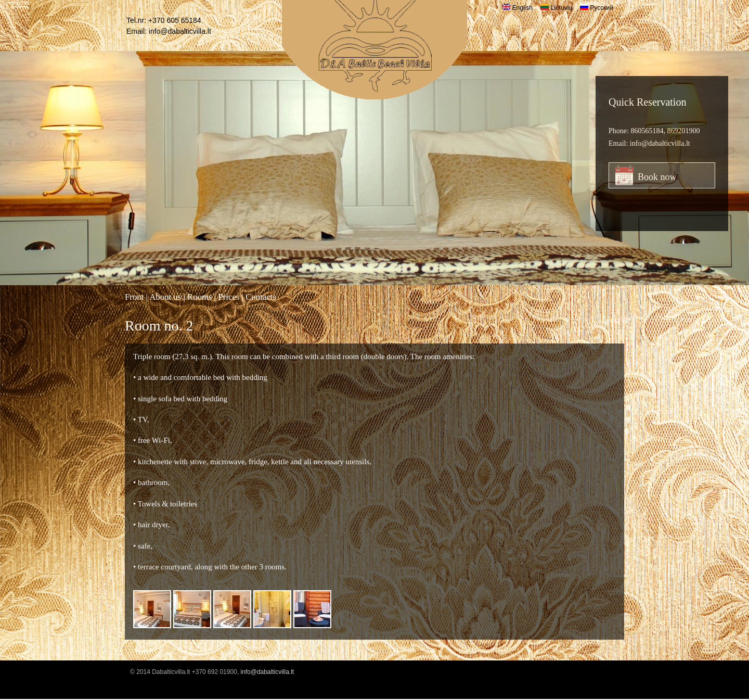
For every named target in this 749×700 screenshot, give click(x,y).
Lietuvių (556, 8)
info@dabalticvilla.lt (180, 31)
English (517, 8)
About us (165, 297)
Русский (597, 8)
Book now (657, 177)
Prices (229, 297)
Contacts (261, 297)
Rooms (200, 297)
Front (134, 297)
